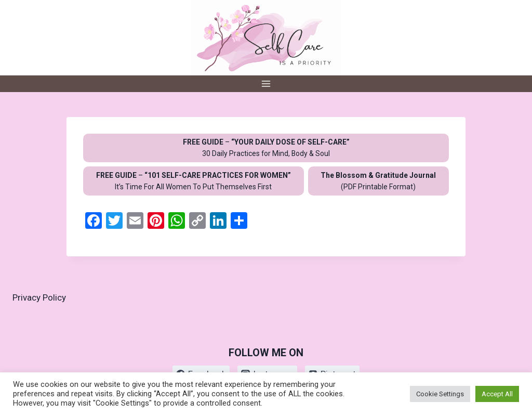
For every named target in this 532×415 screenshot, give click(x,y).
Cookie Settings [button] (440, 394)
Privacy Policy (39, 297)
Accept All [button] (497, 394)
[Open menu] (266, 83)
